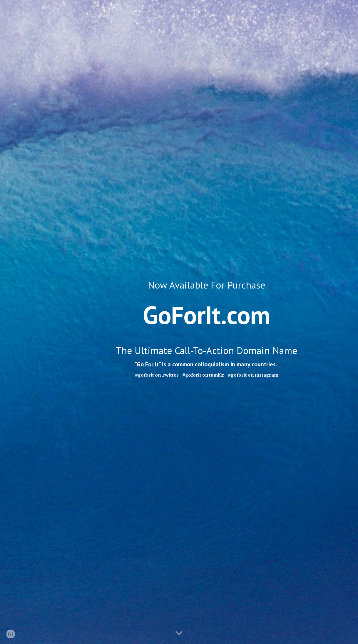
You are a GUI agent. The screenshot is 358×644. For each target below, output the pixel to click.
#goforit (192, 375)
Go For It (148, 364)
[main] (207, 322)
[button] (179, 633)
